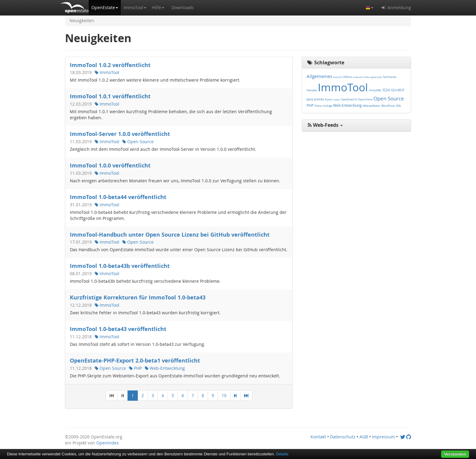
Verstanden (455, 454)
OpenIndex (107, 443)
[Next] (235, 396)
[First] (112, 396)
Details (282, 454)
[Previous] (123, 396)
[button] (105, 8)
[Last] (246, 396)
